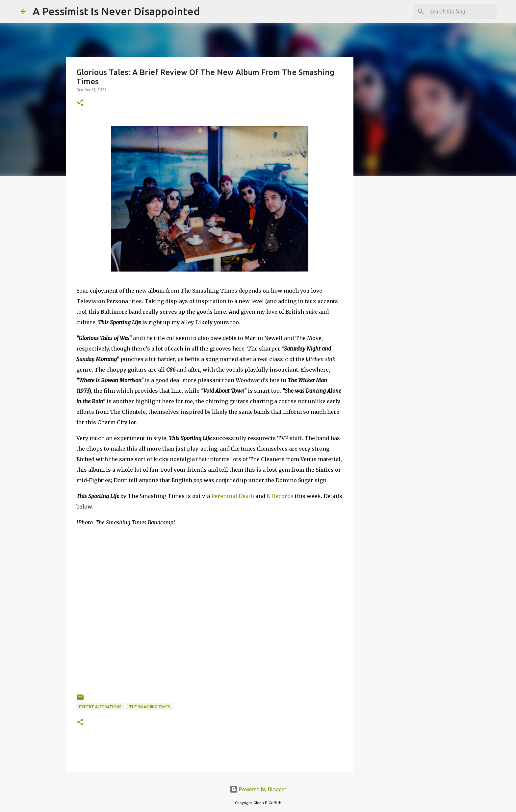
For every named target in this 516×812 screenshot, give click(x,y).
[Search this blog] (462, 12)
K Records (280, 496)
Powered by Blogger (258, 789)
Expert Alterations (100, 707)
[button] (80, 103)
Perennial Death (233, 496)
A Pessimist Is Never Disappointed (116, 11)
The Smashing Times (150, 707)
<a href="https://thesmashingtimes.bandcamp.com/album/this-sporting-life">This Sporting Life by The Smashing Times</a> (210, 665)
